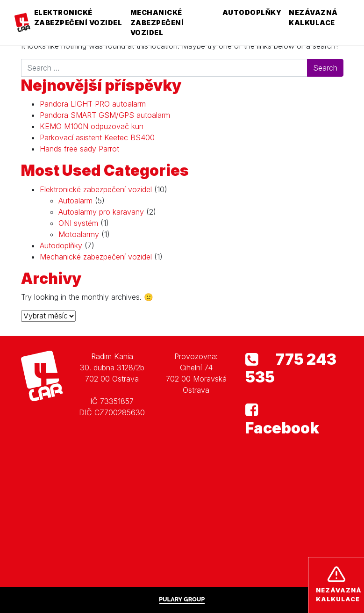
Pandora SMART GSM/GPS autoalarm (105, 115)
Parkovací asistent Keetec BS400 (97, 137)
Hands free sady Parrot (79, 149)
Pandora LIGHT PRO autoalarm (93, 104)
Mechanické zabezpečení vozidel (157, 22)
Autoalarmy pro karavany (101, 212)
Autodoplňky (252, 12)
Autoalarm (75, 201)
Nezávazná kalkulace (313, 18)
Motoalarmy (79, 234)
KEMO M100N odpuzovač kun (92, 126)
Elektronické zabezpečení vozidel (78, 18)
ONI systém (78, 223)
